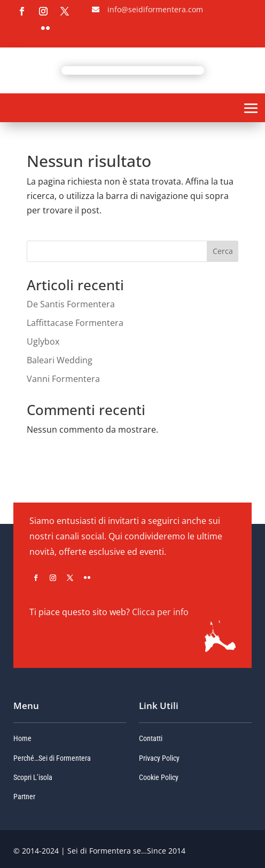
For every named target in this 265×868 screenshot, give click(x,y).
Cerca (223, 251)
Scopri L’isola (33, 777)
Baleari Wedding (60, 360)
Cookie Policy (159, 777)
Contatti (151, 738)
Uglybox (43, 341)
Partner (24, 797)
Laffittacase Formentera (75, 323)
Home (22, 738)
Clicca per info (160, 612)
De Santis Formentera (71, 304)
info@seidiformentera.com (155, 9)
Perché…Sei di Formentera (52, 758)
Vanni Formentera (63, 379)
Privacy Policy (159, 758)
